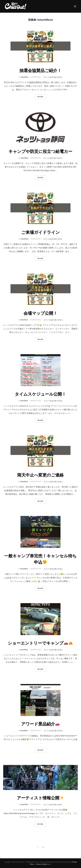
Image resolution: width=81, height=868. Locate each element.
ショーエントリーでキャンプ (40, 643)
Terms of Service (42, 864)
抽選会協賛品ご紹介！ (40, 71)
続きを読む (42, 96)
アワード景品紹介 (40, 724)
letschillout (25, 77)
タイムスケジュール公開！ (40, 394)
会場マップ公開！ (40, 313)
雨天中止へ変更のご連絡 (40, 475)
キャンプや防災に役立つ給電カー (40, 151)
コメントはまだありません (53, 77)
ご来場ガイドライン (40, 232)
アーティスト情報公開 (40, 798)
